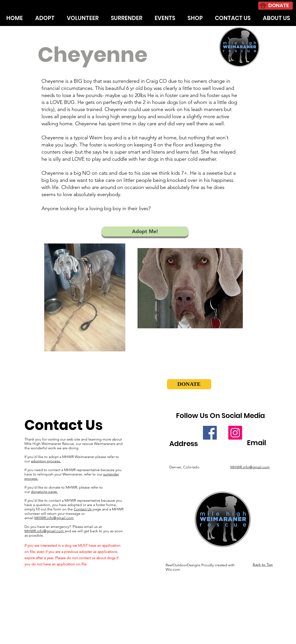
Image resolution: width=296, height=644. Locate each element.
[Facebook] (210, 433)
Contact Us (83, 509)
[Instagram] (235, 433)
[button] (189, 384)
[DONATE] (275, 6)
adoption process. (46, 461)
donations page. (44, 492)
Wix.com (173, 569)
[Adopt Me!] (145, 232)
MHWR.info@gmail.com (54, 518)
